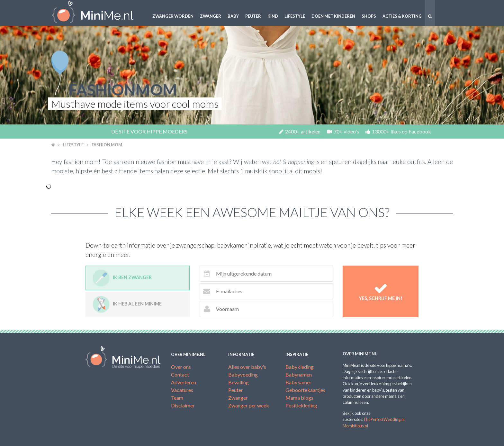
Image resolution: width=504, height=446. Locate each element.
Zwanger (211, 16)
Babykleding (300, 367)
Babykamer (298, 382)
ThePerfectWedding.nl (384, 419)
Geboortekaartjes (305, 390)
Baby (233, 16)
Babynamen (299, 374)
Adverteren (184, 382)
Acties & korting (402, 16)
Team (177, 398)
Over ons (181, 367)
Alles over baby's (247, 367)
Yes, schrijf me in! (381, 291)
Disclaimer (183, 405)
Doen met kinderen (333, 16)
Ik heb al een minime (127, 304)
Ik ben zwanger (122, 278)
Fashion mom (107, 145)
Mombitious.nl (355, 426)
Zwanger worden (173, 16)
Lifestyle (295, 16)
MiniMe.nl (98, 13)
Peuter (253, 16)
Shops (369, 16)
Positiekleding (301, 405)
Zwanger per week (249, 405)
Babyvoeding (243, 374)
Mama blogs (299, 398)
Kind (273, 16)
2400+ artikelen (300, 131)
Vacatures (182, 390)
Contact (180, 374)
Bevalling (239, 382)
